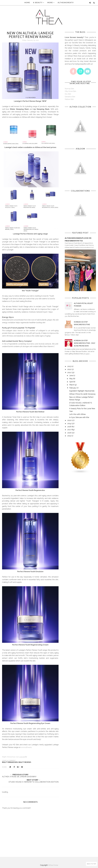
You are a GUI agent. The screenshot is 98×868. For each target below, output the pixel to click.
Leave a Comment (9, 761)
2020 (69, 420)
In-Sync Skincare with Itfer (79, 417)
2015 (69, 436)
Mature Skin (69, 99)
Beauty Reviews (25, 762)
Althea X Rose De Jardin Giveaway (82, 394)
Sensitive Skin (70, 97)
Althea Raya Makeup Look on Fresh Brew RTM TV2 (78, 239)
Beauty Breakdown (10, 762)
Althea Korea (53, 865)
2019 (69, 424)
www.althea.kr (26, 747)
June (71, 376)
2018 (69, 427)
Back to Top (91, 864)
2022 (69, 369)
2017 (69, 430)
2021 (69, 372)
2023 (69, 366)
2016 (69, 433)
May (71, 379)
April (71, 382)
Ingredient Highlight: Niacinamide (82, 391)
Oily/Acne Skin (70, 91)
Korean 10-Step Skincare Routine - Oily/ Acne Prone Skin (85, 343)
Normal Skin (69, 89)
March (72, 385)
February (73, 388)
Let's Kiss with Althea (77, 414)
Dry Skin (68, 94)
